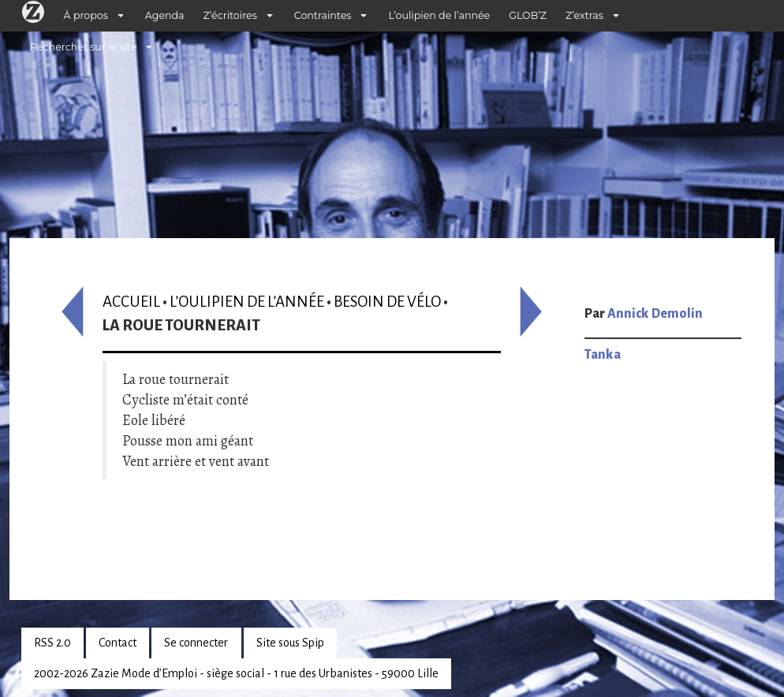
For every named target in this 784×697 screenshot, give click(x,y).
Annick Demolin (655, 314)
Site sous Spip (290, 643)
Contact (118, 643)
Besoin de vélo (387, 302)
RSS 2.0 (52, 643)
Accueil (131, 302)
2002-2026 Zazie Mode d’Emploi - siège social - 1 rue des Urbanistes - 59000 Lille (236, 673)
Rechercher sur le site (83, 47)
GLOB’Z (528, 15)
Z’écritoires (230, 15)
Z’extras (584, 15)
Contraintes (323, 15)
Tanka (603, 355)
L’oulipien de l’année (439, 15)
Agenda (165, 15)
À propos (86, 15)
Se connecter (196, 643)
